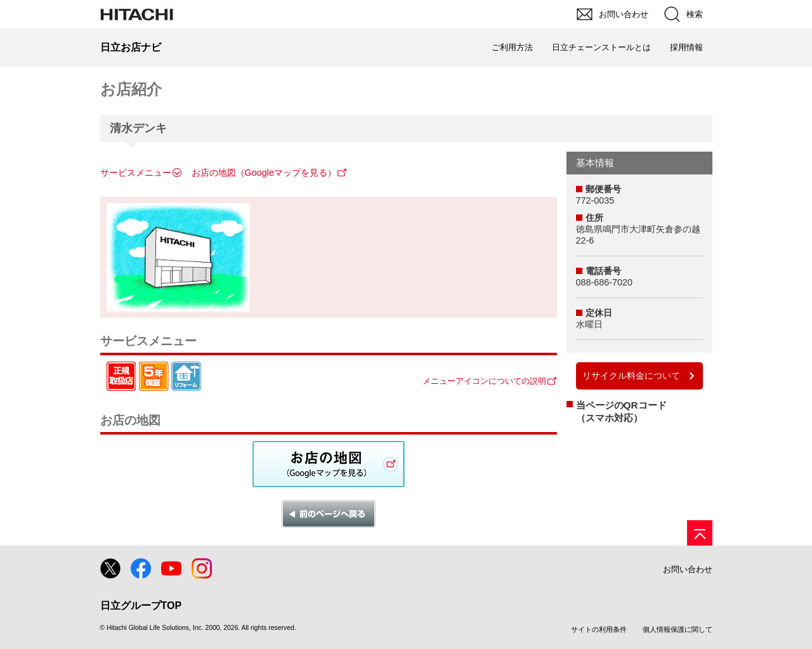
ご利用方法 (512, 47)
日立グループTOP (141, 606)
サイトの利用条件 (599, 629)
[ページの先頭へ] (700, 533)
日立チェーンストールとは (601, 47)
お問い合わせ (688, 569)
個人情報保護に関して (678, 629)
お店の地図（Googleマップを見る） (264, 173)
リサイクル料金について (631, 376)
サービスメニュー (136, 173)
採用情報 (686, 47)
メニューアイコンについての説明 (484, 381)
